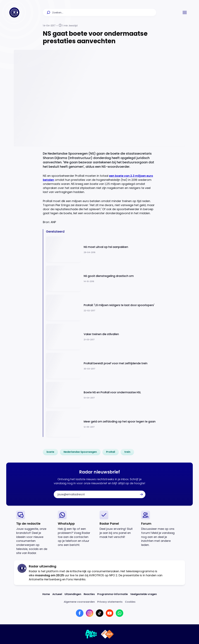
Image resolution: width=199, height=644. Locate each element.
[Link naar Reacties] (89, 594)
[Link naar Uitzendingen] (73, 594)
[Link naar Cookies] (130, 602)
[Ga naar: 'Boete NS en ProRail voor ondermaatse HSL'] (101, 395)
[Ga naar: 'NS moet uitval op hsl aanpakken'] (101, 249)
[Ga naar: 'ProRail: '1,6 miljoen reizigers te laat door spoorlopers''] (101, 308)
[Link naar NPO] (107, 634)
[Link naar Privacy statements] (110, 602)
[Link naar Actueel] (57, 594)
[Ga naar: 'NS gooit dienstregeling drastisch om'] (101, 279)
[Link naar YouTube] (110, 613)
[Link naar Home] (46, 594)
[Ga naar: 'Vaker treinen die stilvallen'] (101, 337)
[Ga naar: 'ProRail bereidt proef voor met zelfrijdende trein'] (101, 366)
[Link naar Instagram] (90, 613)
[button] (185, 12)
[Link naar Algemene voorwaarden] (79, 602)
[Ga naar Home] (14, 12)
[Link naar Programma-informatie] (113, 594)
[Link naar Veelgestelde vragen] (144, 594)
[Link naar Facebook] (80, 613)
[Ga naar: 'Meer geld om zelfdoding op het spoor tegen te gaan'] (101, 424)
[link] (50, 452)
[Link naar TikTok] (100, 613)
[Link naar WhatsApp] (120, 613)
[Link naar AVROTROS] (91, 634)
